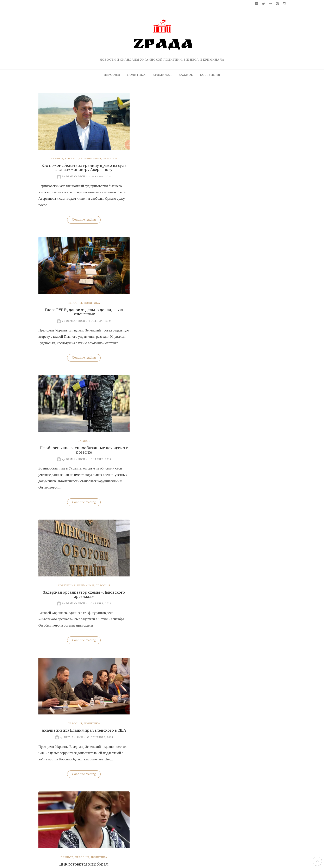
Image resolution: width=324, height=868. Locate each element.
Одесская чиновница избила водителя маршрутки (248, 180)
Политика (136, 75)
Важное (186, 75)
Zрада (248, 520)
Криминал (162, 75)
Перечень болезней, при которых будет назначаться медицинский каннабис (161, 702)
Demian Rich (63, 168)
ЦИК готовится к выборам (161, 427)
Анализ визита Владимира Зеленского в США (76, 429)
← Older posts (48, 769)
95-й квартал (221, 433)
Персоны (112, 75)
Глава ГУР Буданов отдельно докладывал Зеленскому (161, 158)
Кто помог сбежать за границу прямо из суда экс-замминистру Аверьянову (76, 158)
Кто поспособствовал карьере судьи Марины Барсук (256, 348)
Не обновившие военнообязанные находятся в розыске (76, 294)
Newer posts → (189, 769)
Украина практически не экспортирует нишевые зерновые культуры (259, 303)
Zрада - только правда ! (76, 825)
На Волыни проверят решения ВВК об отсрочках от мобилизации (257, 372)
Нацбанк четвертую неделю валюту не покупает (247, 148)
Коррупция (210, 75)
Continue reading (79, 211)
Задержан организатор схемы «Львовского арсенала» (161, 294)
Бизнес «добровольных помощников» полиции (161, 566)
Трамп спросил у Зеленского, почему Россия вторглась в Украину (76, 702)
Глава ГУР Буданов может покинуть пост (76, 566)
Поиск (216, 96)
